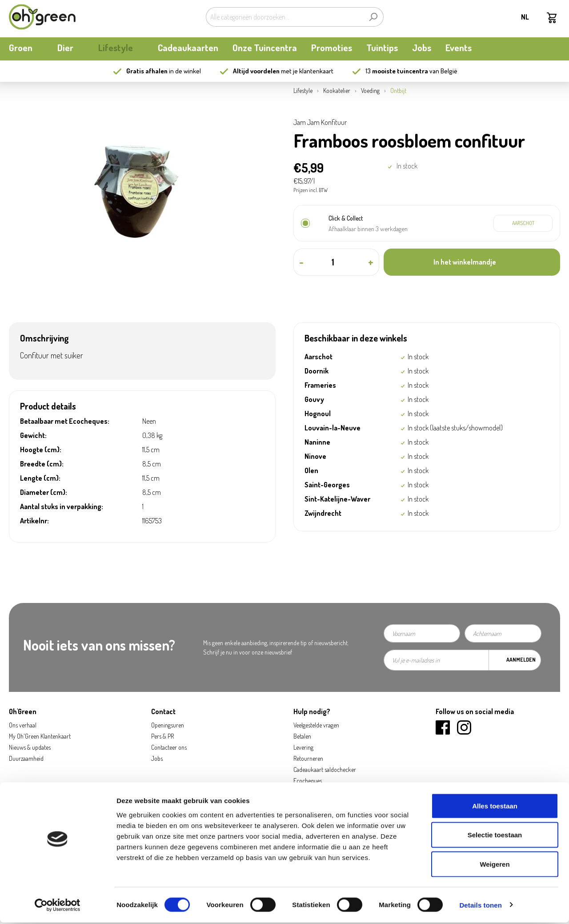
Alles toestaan (495, 807)
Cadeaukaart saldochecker (325, 769)
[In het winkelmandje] (472, 262)
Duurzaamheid (26, 758)
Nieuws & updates (30, 747)
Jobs (157, 758)
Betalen (302, 736)
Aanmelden (521, 660)
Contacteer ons (169, 747)
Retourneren (308, 758)
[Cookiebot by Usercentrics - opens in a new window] (58, 907)
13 (397, 71)
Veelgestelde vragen (316, 725)
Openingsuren (168, 725)
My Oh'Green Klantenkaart (40, 736)
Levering (303, 747)
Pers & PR (162, 736)
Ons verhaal (23, 725)
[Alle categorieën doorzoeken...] (284, 17)
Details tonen (480, 906)
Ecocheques (308, 781)
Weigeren (495, 866)
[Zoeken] (373, 17)
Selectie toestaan (495, 837)
